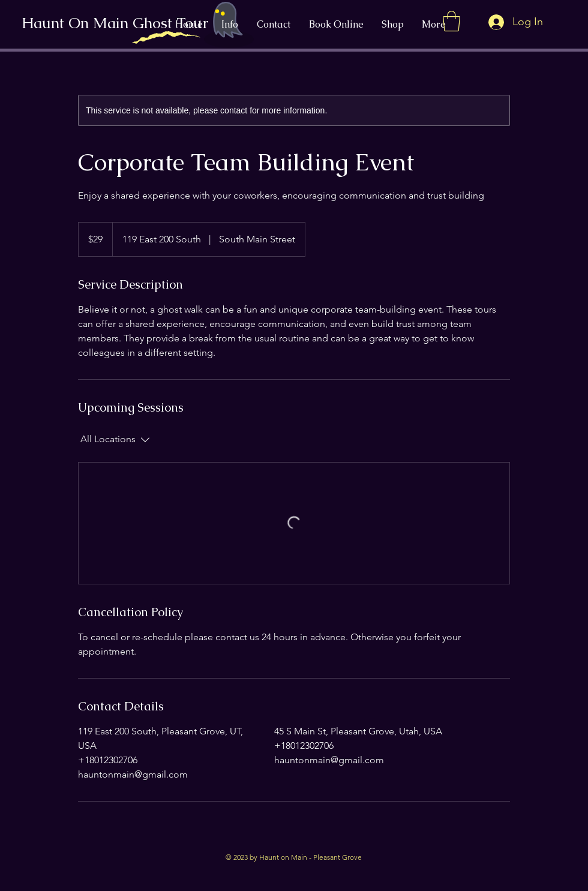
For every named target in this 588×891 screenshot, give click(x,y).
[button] (451, 21)
